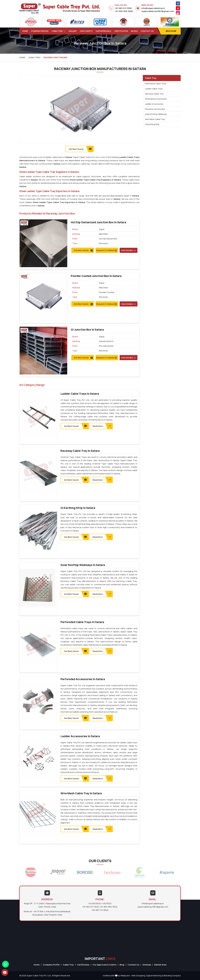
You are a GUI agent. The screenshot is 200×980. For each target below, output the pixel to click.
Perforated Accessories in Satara (83, 679)
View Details (128, 250)
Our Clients (86, 31)
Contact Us (147, 31)
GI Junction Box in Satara (87, 330)
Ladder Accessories (154, 104)
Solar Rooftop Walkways (156, 114)
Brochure (171, 31)
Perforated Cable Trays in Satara (82, 622)
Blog (122, 965)
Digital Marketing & (155, 976)
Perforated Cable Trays (156, 84)
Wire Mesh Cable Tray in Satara (81, 793)
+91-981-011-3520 (123, 8)
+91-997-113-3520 (100, 910)
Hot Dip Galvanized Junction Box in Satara (98, 222)
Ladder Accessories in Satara (80, 736)
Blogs (134, 31)
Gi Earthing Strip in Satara (78, 508)
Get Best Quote (83, 250)
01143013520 (95, 903)
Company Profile (40, 31)
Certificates (121, 31)
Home (25, 31)
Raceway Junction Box (155, 109)
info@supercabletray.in (153, 8)
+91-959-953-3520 (124, 11)
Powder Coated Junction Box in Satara (96, 276)
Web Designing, (139, 976)
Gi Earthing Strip (152, 124)
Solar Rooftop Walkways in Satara (83, 565)
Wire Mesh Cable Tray (155, 119)
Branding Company (172, 976)
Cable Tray (59, 31)
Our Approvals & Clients (104, 965)
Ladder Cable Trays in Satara (80, 394)
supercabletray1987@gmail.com (158, 11)
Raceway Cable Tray (154, 94)
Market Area (160, 965)
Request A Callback (107, 250)
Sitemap (147, 965)
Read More (102, 426)
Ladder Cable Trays (154, 89)
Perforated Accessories (156, 99)
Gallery (73, 31)
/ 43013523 (106, 903)
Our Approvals (103, 31)
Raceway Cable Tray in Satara (80, 451)
